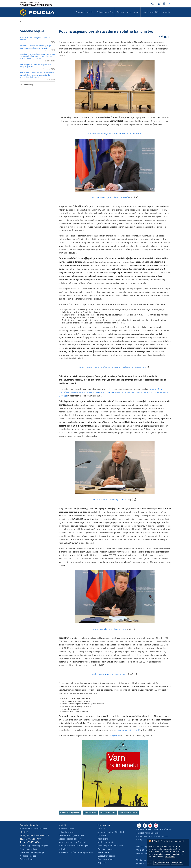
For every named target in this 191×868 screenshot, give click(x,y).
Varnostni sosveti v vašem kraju (73, 842)
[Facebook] (145, 826)
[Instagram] (156, 826)
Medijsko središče (28, 856)
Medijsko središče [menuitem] (151, 12)
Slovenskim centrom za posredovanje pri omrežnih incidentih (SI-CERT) (119, 392)
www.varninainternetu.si (128, 730)
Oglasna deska (26, 859)
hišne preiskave (90, 812)
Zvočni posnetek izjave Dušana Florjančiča (110, 197)
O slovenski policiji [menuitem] (84, 12)
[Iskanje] (153, 4)
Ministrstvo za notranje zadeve (34, 829)
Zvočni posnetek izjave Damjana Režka (110, 500)
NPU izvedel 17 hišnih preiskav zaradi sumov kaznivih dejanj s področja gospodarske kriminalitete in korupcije (37, 75)
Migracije (102, 863)
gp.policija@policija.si (38, 846)
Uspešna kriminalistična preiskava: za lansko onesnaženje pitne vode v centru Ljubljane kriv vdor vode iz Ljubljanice (37, 56)
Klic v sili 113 (103, 829)
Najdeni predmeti (105, 842)
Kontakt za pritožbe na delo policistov (76, 852)
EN (169, 4)
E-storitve (102, 835)
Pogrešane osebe (105, 849)
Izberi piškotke (177, 863)
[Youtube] (150, 826)
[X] (139, 826)
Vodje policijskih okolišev (70, 839)
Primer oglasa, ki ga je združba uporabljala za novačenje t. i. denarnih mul (113, 367)
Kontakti (167, 12)
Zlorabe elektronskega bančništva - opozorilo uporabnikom (115, 133)
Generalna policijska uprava (71, 835)
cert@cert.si (114, 736)
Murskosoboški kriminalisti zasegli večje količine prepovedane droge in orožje (35, 47)
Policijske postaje (67, 829)
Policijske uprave (66, 832)
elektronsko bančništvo (128, 812)
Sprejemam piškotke (162, 863)
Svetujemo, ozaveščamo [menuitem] (128, 12)
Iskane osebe (103, 852)
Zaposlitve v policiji (106, 856)
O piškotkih (142, 850)
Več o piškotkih (170, 857)
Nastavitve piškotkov (146, 846)
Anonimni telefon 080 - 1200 (111, 832)
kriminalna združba (108, 812)
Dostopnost (142, 853)
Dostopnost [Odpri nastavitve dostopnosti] (164, 4)
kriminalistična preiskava (70, 812)
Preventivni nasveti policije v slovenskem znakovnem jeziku (160, 4)
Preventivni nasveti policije (32, 852)
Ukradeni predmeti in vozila (110, 846)
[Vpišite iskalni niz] (138, 4)
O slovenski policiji (28, 849)
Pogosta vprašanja (106, 859)
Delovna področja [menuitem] (105, 12)
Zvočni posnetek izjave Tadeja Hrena (110, 629)
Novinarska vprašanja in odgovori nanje (110, 674)
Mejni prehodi (104, 839)
